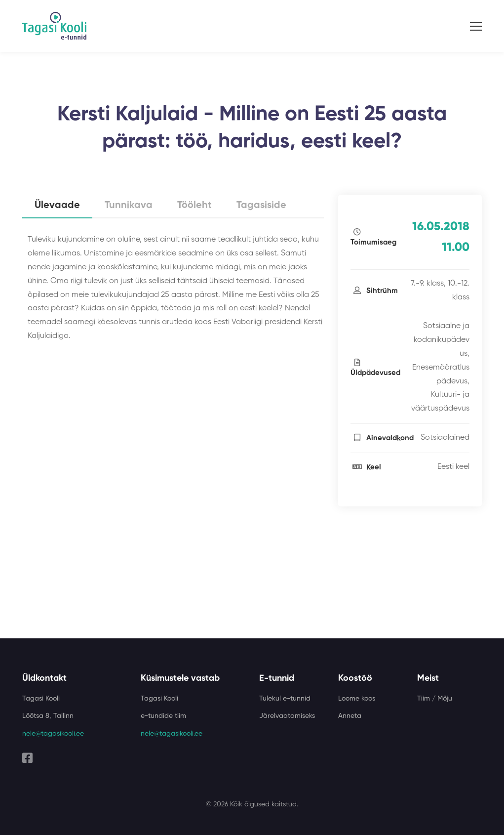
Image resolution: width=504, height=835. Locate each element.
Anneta (350, 716)
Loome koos (357, 699)
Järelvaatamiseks (287, 716)
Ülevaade (57, 206)
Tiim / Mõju (435, 699)
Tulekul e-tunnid (285, 699)
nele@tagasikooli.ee (53, 734)
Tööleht (194, 206)
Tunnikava (129, 206)
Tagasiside (261, 206)
